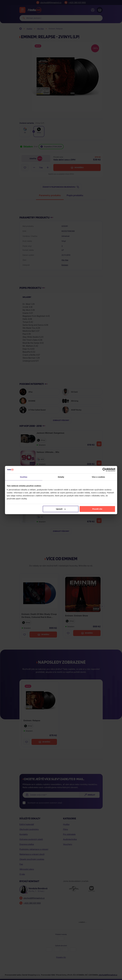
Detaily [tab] (61, 477)
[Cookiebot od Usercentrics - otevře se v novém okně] (104, 470)
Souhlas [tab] (24, 477)
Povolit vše (97, 509)
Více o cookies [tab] (98, 477)
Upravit (61, 509)
